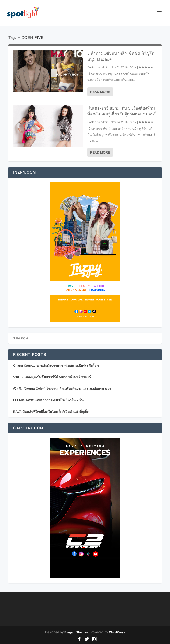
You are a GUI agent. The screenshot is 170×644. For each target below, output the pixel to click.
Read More (100, 92)
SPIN (133, 67)
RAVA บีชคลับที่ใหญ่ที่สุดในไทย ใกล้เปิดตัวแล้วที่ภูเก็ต (51, 412)
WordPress (117, 632)
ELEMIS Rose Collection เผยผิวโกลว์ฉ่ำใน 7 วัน (48, 400)
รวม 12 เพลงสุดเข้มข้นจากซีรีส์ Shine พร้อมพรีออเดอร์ (52, 377)
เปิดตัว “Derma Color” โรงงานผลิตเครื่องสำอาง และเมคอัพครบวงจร (62, 389)
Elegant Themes (76, 632)
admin (105, 67)
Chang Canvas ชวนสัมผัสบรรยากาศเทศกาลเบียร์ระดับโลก (56, 366)
